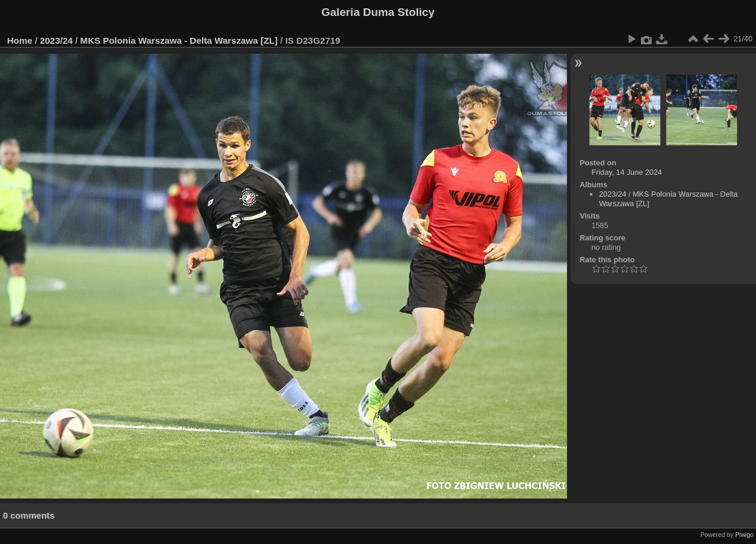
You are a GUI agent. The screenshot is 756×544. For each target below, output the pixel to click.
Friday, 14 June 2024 (626, 172)
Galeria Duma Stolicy (378, 12)
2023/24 (57, 40)
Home (20, 40)
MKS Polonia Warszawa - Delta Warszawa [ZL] (179, 40)
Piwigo (744, 535)
